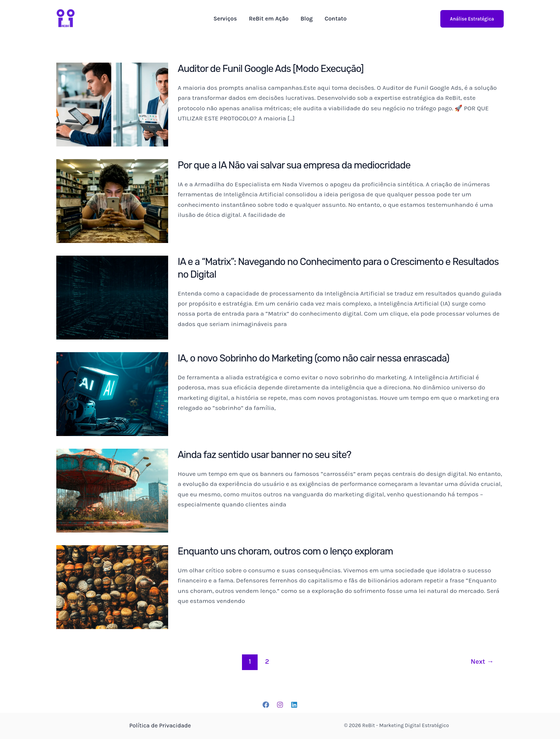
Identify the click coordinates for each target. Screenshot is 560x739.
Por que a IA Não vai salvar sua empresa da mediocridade (295, 165)
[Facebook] (266, 705)
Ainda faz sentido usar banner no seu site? (265, 455)
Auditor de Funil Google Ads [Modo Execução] (271, 69)
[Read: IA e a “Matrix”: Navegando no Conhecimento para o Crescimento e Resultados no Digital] (112, 297)
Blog (307, 19)
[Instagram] (280, 705)
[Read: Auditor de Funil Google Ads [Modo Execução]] (112, 104)
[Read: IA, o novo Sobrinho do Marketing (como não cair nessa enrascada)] (112, 394)
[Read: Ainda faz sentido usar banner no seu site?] (112, 490)
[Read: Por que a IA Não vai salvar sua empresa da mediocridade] (112, 200)
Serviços (225, 19)
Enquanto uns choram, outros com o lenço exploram (286, 551)
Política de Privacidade (160, 725)
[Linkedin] (294, 705)
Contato (336, 19)
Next (482, 661)
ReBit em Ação (269, 19)
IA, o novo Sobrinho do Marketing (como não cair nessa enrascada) (315, 358)
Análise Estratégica (472, 19)
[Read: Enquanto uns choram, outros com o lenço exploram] (112, 587)
